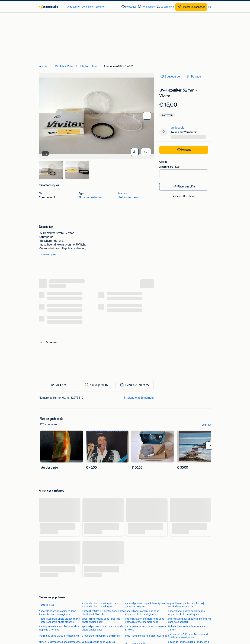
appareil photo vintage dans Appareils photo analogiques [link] (102, 628)
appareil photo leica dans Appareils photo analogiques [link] (101, 620)
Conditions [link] (88, 7)
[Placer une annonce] (191, 7)
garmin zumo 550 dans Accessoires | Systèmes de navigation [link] (188, 636)
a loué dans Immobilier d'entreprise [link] (101, 636)
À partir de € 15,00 (169, 167)
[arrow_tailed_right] (209, 446)
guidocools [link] (177, 128)
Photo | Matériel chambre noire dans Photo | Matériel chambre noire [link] (145, 620)
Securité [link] (100, 7)
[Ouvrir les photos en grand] (135, 152)
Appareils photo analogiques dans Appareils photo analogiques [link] (57, 613)
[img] (51, 170)
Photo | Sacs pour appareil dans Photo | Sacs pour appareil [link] (189, 620)
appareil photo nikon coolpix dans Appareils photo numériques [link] (186, 613)
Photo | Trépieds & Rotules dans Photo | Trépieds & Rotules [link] (60, 628)
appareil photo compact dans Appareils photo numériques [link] (146, 605)
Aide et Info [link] (73, 7)
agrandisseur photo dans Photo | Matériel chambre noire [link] (186, 605)
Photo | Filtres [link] (46, 605)
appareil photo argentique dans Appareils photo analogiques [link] (142, 613)
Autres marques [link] (129, 197)
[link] (52, 7)
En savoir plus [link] (50, 254)
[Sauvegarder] (146, 152)
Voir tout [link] (206, 425)
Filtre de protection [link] (91, 197)
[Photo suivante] (147, 116)
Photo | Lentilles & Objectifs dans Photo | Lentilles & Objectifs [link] (103, 613)
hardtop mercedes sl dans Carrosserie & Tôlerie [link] (146, 628)
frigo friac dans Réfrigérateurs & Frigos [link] (146, 636)
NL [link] (210, 7)
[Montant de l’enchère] (185, 173)
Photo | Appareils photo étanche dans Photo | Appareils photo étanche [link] (59, 620)
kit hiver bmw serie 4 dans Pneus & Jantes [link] (187, 628)
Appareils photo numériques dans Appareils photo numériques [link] (100, 605)
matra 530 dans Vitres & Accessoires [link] (59, 636)
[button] (146, 7)
